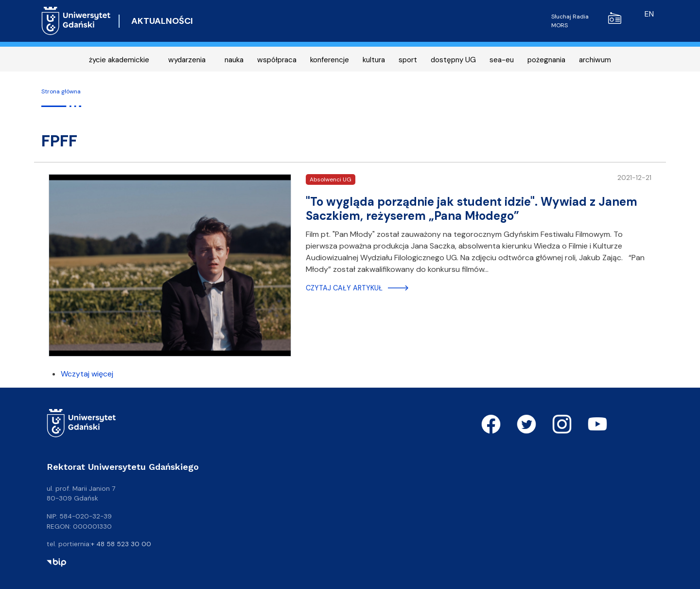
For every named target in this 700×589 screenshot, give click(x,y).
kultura (374, 60)
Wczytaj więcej (87, 374)
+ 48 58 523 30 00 (121, 544)
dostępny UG (453, 60)
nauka (234, 60)
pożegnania (546, 60)
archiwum (595, 60)
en (649, 14)
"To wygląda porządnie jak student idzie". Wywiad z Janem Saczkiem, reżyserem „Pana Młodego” (472, 209)
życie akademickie (119, 60)
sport (408, 60)
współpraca (277, 60)
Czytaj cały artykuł (344, 288)
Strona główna (61, 91)
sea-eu (502, 60)
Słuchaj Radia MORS (586, 21)
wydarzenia (187, 60)
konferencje (330, 60)
